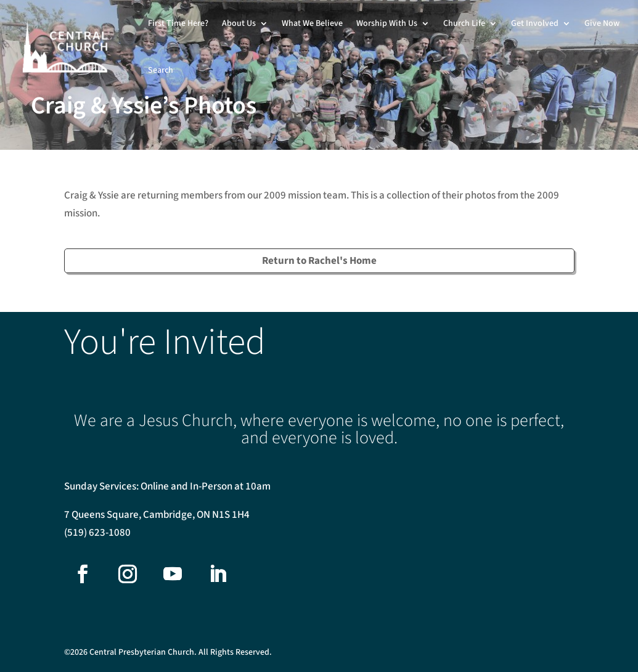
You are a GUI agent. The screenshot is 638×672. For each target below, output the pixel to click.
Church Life (464, 23)
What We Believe (312, 23)
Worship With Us (387, 23)
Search (161, 70)
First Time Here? (178, 23)
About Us (239, 23)
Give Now (602, 23)
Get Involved (535, 23)
